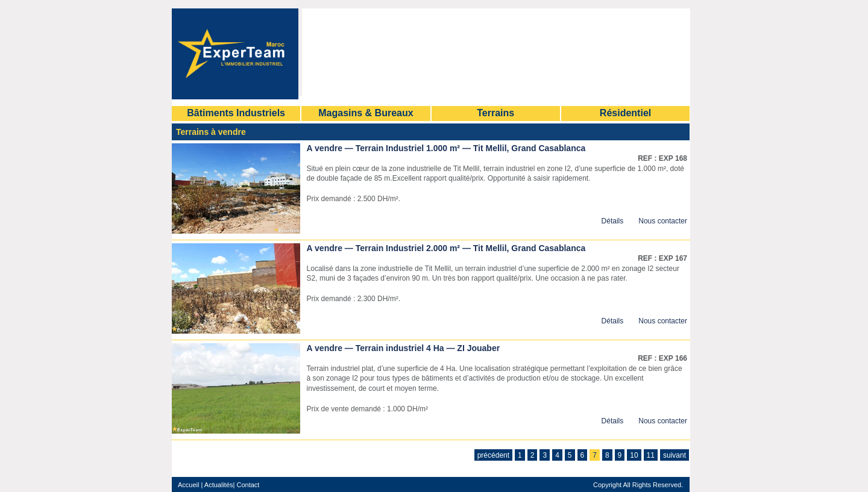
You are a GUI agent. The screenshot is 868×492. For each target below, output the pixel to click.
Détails (613, 221)
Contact (247, 485)
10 (634, 455)
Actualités (219, 485)
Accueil (188, 485)
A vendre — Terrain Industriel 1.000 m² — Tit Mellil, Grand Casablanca (446, 148)
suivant (675, 455)
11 (651, 455)
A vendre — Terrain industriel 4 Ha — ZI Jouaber (404, 348)
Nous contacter (663, 221)
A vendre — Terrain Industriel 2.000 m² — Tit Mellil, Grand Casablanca (446, 248)
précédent (493, 455)
